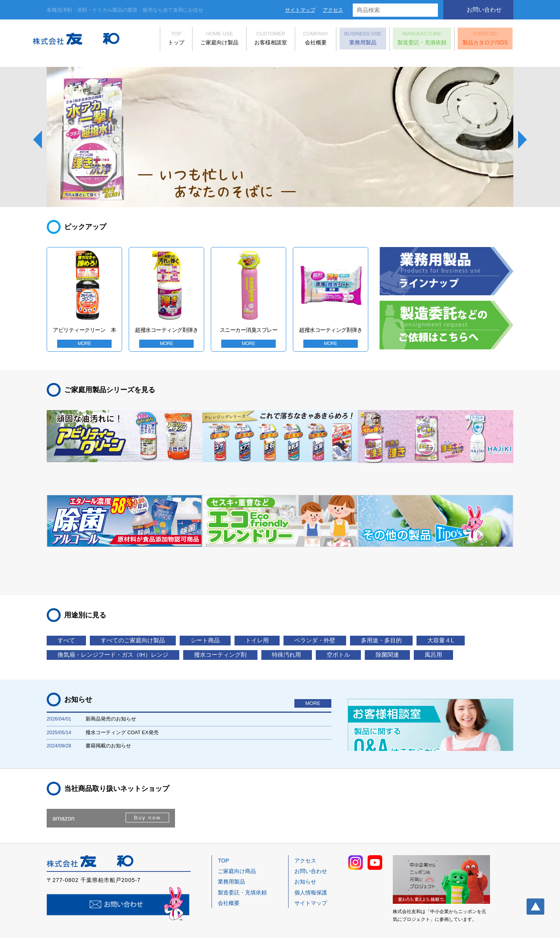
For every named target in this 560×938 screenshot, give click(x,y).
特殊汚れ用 (385, 608)
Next (522, 140)
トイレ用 (292, 593)
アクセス (333, 10)
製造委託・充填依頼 (408, 40)
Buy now (146, 797)
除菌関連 (73, 623)
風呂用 (128, 623)
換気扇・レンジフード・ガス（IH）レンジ (184, 608)
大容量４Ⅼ (75, 608)
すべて (70, 593)
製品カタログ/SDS (471, 40)
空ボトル (446, 608)
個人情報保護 (311, 872)
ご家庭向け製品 (205, 40)
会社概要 (302, 40)
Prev (38, 140)
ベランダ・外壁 (360, 593)
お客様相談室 (257, 40)
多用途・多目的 (437, 593)
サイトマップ (300, 10)
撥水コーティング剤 (308, 608)
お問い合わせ (484, 10)
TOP (223, 840)
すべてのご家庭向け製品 (148, 593)
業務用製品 (349, 40)
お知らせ (305, 861)
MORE (84, 347)
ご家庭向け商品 (237, 850)
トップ (162, 40)
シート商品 (232, 593)
